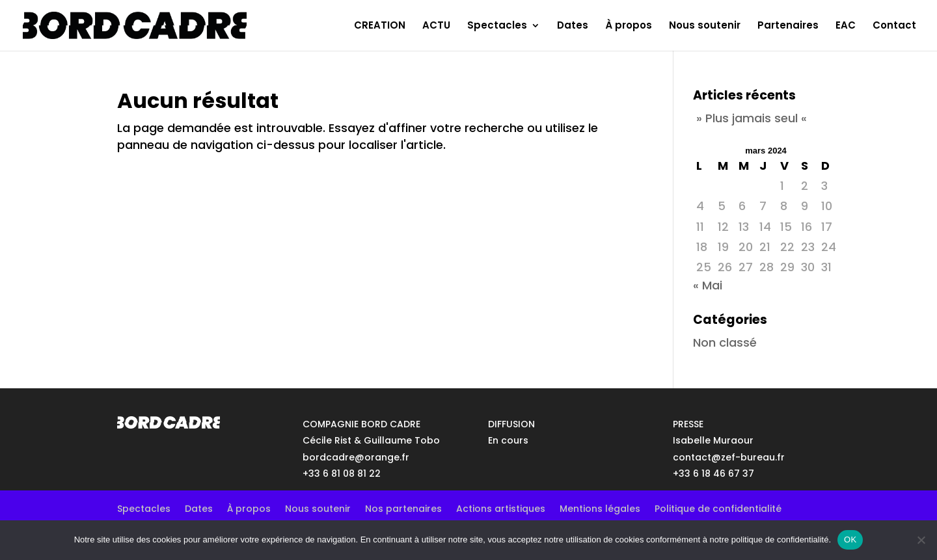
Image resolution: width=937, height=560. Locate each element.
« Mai (708, 285)
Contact (894, 26)
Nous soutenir (705, 26)
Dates (573, 26)
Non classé (725, 342)
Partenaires (788, 26)
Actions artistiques (501, 508)
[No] (921, 540)
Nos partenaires (403, 508)
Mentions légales (600, 508)
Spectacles (497, 26)
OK (850, 540)
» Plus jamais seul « (752, 118)
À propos (629, 26)
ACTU (436, 26)
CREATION (380, 26)
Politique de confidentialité (718, 508)
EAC (846, 26)
